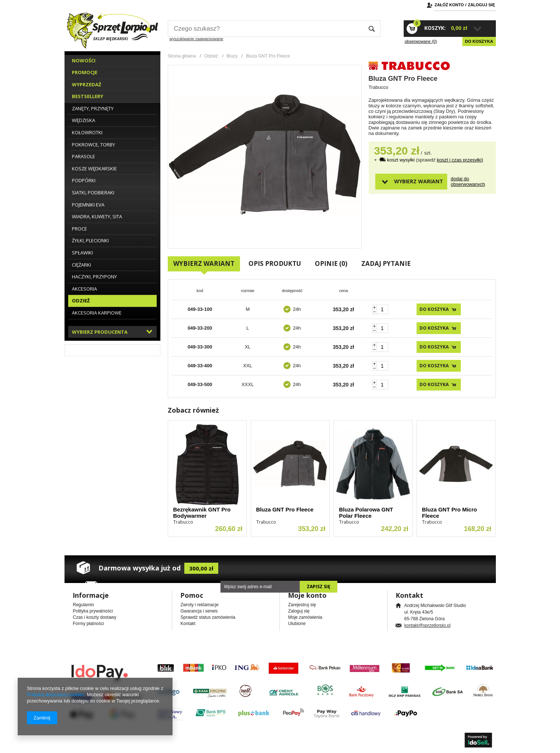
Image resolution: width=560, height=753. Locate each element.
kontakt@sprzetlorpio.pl (428, 625)
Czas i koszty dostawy (95, 617)
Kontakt (188, 624)
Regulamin (84, 605)
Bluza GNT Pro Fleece (285, 509)
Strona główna (182, 56)
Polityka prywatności (93, 611)
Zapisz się (319, 587)
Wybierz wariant (419, 181)
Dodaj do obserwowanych (464, 181)
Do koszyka (479, 41)
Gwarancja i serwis (199, 611)
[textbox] (265, 29)
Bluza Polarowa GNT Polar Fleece (366, 513)
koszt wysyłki (402, 160)
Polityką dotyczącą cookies (55, 695)
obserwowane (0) (421, 41)
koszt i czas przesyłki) (460, 160)
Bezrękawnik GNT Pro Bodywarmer (202, 513)
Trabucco (379, 87)
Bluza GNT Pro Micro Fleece (450, 513)
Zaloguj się (481, 5)
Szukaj (372, 29)
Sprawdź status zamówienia (208, 617)
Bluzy (232, 56)
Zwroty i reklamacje (200, 605)
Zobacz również (193, 410)
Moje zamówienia (305, 617)
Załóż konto (449, 5)
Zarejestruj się (302, 605)
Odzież (211, 56)
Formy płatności (89, 624)
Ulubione (297, 624)
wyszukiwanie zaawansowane (196, 39)
